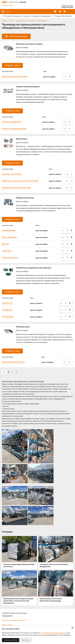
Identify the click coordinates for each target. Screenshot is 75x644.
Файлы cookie (7, 625)
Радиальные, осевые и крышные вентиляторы (20, 181)
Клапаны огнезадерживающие (14, 129)
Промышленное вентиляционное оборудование (32, 21)
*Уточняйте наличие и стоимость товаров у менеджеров (27, 16)
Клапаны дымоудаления (12, 122)
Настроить (26, 640)
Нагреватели (7, 303)
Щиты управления (9, 237)
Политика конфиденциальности (14, 620)
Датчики (6, 244)
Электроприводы (9, 230)
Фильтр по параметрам (16, 36)
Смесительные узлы (10, 258)
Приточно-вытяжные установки (15, 76)
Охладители (7, 310)
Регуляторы (7, 251)
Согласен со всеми (11, 640)
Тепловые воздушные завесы (14, 362)
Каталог (11, 21)
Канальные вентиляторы (12, 174)
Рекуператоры (8, 317)
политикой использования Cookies (54, 633)
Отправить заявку (12, 65)
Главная (4, 21)
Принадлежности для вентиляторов (16, 188)
